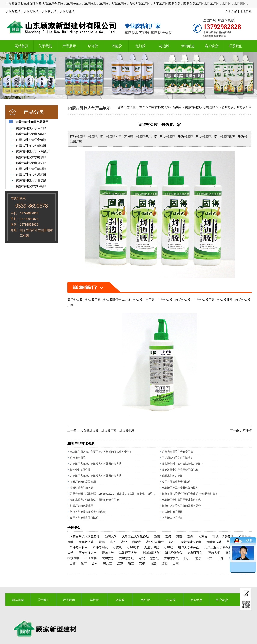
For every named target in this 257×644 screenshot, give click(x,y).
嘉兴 (168, 536)
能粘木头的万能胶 (172, 476)
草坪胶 (93, 46)
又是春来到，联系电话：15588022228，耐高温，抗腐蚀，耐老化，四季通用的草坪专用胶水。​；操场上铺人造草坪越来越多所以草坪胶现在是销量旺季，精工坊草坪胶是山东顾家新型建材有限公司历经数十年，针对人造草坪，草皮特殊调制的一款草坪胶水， (113, 494)
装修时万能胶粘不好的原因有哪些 (181, 506)
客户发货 (212, 46)
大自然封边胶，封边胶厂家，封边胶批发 (107, 430)
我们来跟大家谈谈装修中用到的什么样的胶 (94, 500)
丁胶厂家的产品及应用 (83, 482)
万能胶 (117, 46)
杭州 (172, 542)
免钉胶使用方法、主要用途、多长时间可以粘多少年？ (101, 452)
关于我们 (45, 46)
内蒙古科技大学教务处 (85, 536)
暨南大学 (111, 536)
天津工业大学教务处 (135, 536)
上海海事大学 (151, 553)
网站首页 (22, 46)
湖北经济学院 (155, 542)
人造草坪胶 (152, 547)
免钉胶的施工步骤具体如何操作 (180, 488)
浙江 (131, 563)
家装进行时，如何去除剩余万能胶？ (183, 464)
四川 (187, 558)
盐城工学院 (196, 553)
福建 (153, 563)
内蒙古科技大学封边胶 (200, 107)
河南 (179, 536)
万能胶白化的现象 (172, 518)
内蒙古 (203, 536)
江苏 (120, 563)
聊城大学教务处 (223, 536)
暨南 (157, 536)
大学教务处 (86, 542)
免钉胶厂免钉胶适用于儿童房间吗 (181, 500)
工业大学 (91, 558)
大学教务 (108, 558)
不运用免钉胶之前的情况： (178, 458)
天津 (209, 558)
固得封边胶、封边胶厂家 (235, 107)
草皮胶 (117, 547)
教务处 (154, 558)
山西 (73, 563)
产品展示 (69, 46)
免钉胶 (140, 46)
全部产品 (231, 11)
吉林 (95, 563)
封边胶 (164, 46)
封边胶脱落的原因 (172, 512)
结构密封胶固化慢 (80, 470)
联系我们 (236, 46)
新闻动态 (188, 46)
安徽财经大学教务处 (82, 488)
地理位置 (246, 11)
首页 (142, 107)
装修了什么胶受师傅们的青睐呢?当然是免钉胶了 (190, 494)
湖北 (124, 542)
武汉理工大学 (128, 553)
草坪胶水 (133, 547)
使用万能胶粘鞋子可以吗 (176, 482)
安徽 (142, 563)
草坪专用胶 (100, 547)
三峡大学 (214, 553)
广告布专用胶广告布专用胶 (178, 452)
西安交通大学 (88, 553)
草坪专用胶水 (79, 547)
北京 (198, 558)
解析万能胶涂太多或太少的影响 (88, 512)
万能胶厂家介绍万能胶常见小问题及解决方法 (96, 464)
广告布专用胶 (78, 458)
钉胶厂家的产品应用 (82, 506)
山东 (176, 563)
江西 (164, 563)
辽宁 (84, 563)
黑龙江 (108, 563)
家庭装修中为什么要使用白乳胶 (180, 470)
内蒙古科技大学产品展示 (165, 107)
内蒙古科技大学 (191, 542)
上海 (221, 558)
